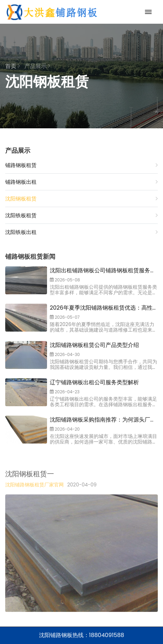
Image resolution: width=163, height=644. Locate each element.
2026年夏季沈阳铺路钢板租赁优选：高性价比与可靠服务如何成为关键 (101, 315)
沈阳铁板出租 (81, 232)
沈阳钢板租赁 (81, 199)
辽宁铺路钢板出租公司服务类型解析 (94, 386)
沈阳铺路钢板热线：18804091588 (82, 635)
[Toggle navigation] (147, 12)
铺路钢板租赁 (81, 165)
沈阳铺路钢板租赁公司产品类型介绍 (94, 348)
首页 (13, 66)
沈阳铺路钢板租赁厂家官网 (34, 491)
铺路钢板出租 (81, 182)
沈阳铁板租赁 (81, 215)
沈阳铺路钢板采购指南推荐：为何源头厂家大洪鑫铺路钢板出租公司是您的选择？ (103, 427)
